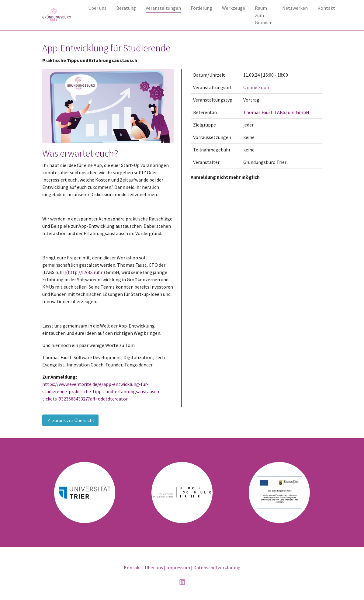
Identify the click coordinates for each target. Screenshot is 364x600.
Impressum (178, 567)
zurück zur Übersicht (70, 420)
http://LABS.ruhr (85, 272)
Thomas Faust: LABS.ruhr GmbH (276, 112)
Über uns (154, 567)
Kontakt (133, 567)
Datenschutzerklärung (217, 567)
